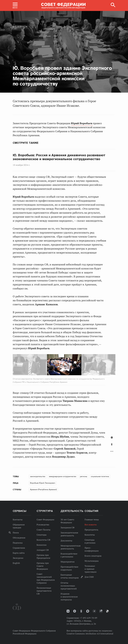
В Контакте (112, 437)
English (16, 563)
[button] (15, 5)
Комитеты (90, 535)
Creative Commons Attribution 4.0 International (90, 634)
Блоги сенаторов (93, 556)
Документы (66, 541)
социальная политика (100, 476)
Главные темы (92, 519)
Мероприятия (67, 562)
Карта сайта (19, 553)
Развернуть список (112, 451)
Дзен (75, 611)
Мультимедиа (92, 561)
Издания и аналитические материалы (69, 597)
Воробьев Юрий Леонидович (43, 483)
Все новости (20, 27)
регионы (84, 476)
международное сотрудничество (63, 476)
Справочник (19, 548)
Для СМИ (89, 577)
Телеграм (94, 611)
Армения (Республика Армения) (43, 489)
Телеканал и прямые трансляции (91, 569)
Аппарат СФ (43, 550)
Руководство (43, 525)
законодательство (38, 476)
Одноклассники (112, 444)
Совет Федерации (45, 519)
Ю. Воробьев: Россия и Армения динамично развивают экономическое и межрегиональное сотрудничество (59, 157)
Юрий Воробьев (82, 123)
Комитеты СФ (43, 540)
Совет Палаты (43, 530)
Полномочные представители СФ (44, 591)
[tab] (112, 446)
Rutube (101, 611)
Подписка (18, 543)
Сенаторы (42, 535)
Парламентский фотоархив (107, 611)
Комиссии (42, 545)
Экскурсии (18, 558)
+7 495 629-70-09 (88, 618)
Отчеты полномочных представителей (69, 586)
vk (68, 611)
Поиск (16, 533)
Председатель (91, 530)
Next (73, 365)
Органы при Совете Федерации (43, 566)
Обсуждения (19, 538)
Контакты (18, 519)
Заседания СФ (68, 528)
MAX (88, 611)
